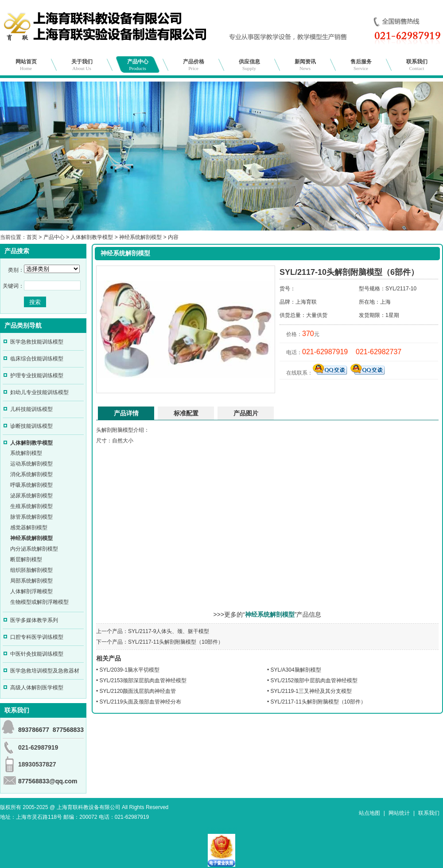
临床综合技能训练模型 (37, 359)
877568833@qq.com (48, 781)
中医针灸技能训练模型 (37, 654)
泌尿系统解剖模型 (31, 496)
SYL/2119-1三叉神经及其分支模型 (311, 691)
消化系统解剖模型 (31, 474)
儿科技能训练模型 (31, 409)
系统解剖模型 (26, 453)
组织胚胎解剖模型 (31, 570)
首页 (32, 237)
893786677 (34, 730)
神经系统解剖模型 (140, 237)
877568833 (68, 730)
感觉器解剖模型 (29, 528)
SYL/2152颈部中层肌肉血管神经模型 (314, 680)
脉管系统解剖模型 (31, 517)
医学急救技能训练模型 (37, 342)
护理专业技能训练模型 (37, 375)
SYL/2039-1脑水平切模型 (130, 670)
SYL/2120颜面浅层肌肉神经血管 (138, 691)
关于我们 (82, 65)
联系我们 (417, 65)
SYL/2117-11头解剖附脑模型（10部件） (176, 642)
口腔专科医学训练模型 (37, 637)
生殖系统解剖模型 (31, 506)
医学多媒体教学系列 (34, 620)
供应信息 (249, 65)
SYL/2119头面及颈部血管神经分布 (141, 702)
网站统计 (399, 813)
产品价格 (194, 65)
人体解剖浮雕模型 (31, 591)
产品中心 (138, 65)
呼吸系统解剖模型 (31, 485)
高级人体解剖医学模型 (37, 688)
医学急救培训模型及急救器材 (45, 671)
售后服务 (361, 65)
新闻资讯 (305, 65)
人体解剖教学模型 (92, 237)
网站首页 (26, 65)
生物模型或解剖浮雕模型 (39, 602)
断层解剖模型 (26, 559)
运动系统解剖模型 (31, 464)
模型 (128, 430)
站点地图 (369, 813)
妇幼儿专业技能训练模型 (39, 392)
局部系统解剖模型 (31, 581)
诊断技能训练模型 (31, 426)
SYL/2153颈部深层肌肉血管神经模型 (143, 680)
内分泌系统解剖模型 (34, 549)
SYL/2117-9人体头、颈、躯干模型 (169, 631)
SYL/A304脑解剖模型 (296, 670)
